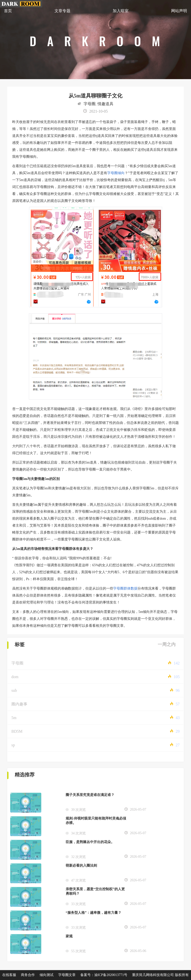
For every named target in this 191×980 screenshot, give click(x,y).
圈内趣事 (19, 704)
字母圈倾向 (116, 173)
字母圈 (90, 104)
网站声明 (179, 11)
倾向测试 (47, 975)
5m (14, 718)
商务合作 (28, 975)
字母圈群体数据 (125, 588)
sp (13, 745)
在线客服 (9, 975)
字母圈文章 (67, 975)
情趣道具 (105, 104)
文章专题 (62, 11)
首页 (8, 11)
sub (14, 690)
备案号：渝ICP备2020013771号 (104, 975)
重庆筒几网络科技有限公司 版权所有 (160, 975)
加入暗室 (121, 11)
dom (15, 677)
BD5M (17, 731)
